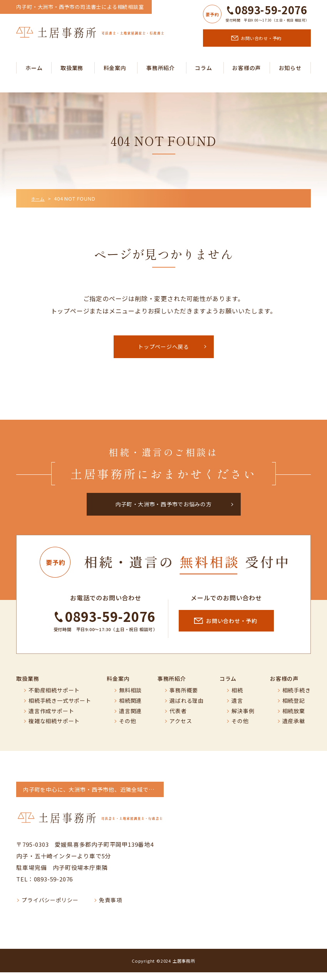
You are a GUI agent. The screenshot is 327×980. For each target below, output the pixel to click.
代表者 (178, 719)
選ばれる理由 (187, 708)
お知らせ (290, 68)
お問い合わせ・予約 (262, 38)
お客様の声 (247, 68)
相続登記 (294, 708)
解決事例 (243, 719)
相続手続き (297, 698)
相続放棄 (294, 719)
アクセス (181, 729)
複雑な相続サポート (54, 729)
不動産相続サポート (54, 698)
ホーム (34, 68)
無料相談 (130, 698)
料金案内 (115, 68)
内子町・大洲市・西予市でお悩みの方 (164, 509)
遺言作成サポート (51, 719)
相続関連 (130, 708)
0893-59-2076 (271, 10)
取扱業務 (72, 68)
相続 (237, 698)
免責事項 (111, 908)
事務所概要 (184, 698)
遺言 (237, 708)
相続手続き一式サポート (60, 708)
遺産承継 (294, 729)
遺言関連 (130, 719)
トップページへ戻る (163, 348)
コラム (203, 68)
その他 (127, 729)
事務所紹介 (161, 68)
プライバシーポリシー (50, 908)
